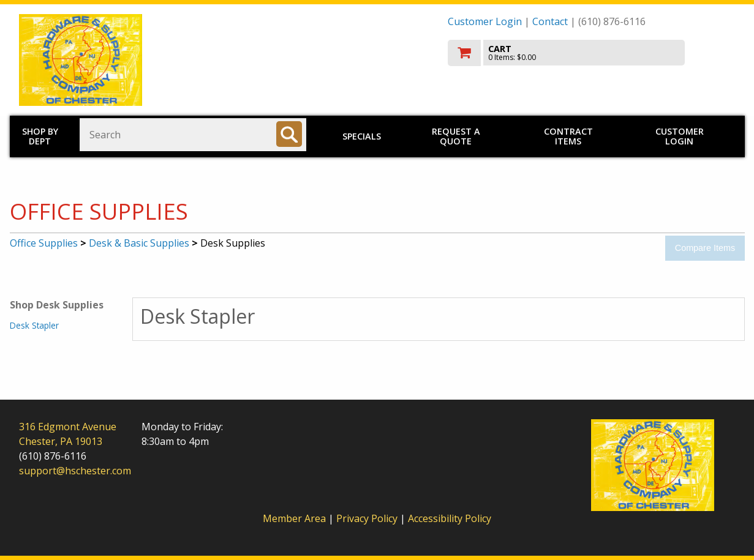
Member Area (294, 518)
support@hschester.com (75, 471)
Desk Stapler (34, 325)
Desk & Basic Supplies (139, 243)
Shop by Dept (40, 136)
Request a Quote (456, 136)
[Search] (289, 134)
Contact (550, 21)
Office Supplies (44, 243)
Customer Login (485, 21)
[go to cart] (592, 53)
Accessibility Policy (450, 518)
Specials (362, 136)
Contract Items (568, 136)
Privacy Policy (368, 518)
